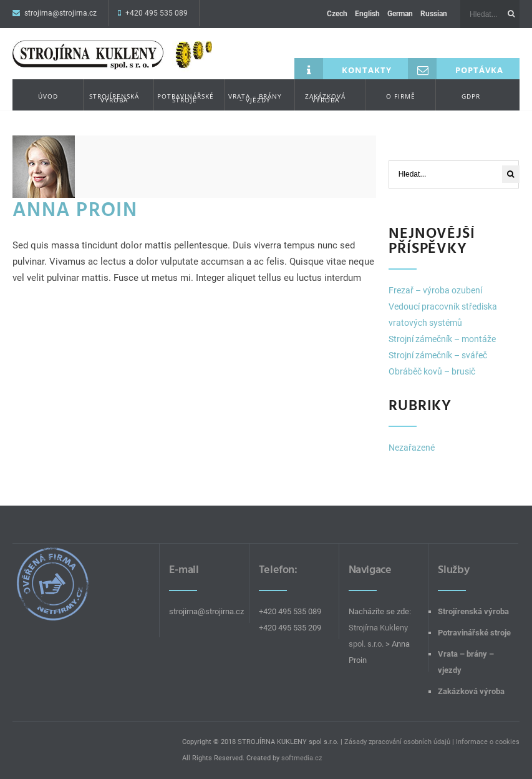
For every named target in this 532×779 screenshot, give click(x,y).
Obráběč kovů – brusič (432, 371)
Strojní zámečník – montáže (442, 339)
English (367, 14)
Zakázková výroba (325, 98)
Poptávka (456, 69)
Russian (434, 14)
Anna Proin (75, 210)
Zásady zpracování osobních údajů (397, 742)
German (400, 14)
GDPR (471, 96)
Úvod (48, 96)
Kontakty (343, 69)
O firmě (401, 96)
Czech (337, 14)
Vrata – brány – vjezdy (255, 98)
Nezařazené (412, 448)
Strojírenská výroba (114, 98)
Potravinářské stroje (186, 98)
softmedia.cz (302, 758)
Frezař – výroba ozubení (435, 290)
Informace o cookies (488, 742)
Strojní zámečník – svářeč (438, 355)
